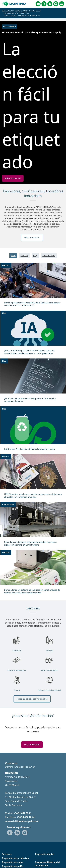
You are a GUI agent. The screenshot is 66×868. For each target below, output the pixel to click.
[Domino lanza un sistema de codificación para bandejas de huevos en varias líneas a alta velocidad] (33, 602)
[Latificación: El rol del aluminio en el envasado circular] (33, 458)
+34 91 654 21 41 (33, 16)
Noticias (24, 284)
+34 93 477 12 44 (22, 13)
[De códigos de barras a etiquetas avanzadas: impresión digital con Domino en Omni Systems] (33, 554)
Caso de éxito (49, 284)
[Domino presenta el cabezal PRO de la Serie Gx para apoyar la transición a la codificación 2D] (33, 315)
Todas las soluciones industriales (32, 727)
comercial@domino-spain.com (22, 850)
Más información (32, 266)
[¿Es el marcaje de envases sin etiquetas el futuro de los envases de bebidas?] (33, 411)
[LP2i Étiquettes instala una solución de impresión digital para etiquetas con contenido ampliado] (33, 506)
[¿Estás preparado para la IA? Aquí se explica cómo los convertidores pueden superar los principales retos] (33, 363)
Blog (35, 284)
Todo (13, 284)
